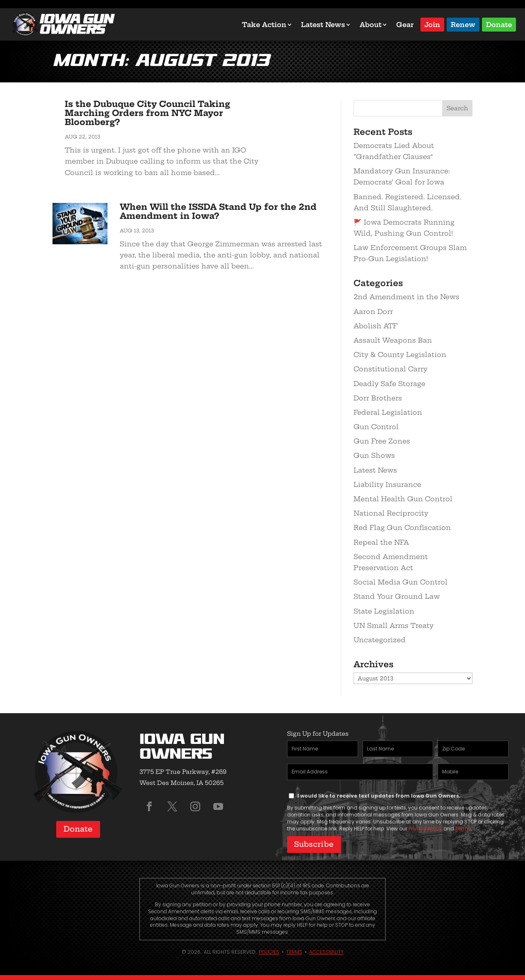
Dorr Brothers (378, 398)
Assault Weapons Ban (393, 340)
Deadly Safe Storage (389, 384)
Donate (499, 24)
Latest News (323, 25)
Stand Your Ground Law (397, 596)
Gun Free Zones (382, 441)
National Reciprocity (391, 513)
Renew (463, 24)
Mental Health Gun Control (403, 499)
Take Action (264, 25)
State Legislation (384, 611)
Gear (405, 25)
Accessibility (326, 949)
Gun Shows (374, 455)
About (371, 25)
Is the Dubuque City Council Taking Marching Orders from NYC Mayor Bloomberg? (147, 113)
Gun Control (376, 427)
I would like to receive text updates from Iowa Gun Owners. (379, 796)
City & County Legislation (400, 355)
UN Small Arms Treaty (394, 625)
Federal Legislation (388, 412)
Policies (269, 949)
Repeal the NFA (381, 542)
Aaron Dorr (373, 312)
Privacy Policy (425, 829)
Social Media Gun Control (401, 582)
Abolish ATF (375, 326)
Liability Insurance (387, 484)
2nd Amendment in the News (406, 297)
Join (432, 24)
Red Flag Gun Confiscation (402, 528)
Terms (463, 829)
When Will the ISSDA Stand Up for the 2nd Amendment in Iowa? (218, 211)
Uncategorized (380, 640)
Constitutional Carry (390, 369)
